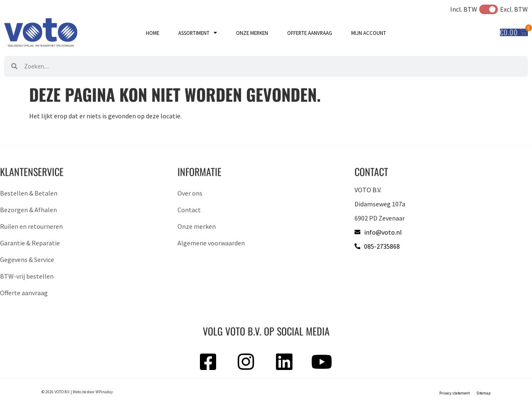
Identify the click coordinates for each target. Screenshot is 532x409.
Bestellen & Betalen (29, 193)
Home (153, 33)
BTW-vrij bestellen (27, 276)
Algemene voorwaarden (211, 243)
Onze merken (252, 33)
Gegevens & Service (27, 260)
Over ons (190, 193)
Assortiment (198, 33)
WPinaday (104, 392)
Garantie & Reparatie (30, 243)
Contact (189, 210)
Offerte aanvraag (310, 33)
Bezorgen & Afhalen (28, 210)
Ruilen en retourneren (31, 226)
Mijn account (369, 33)
